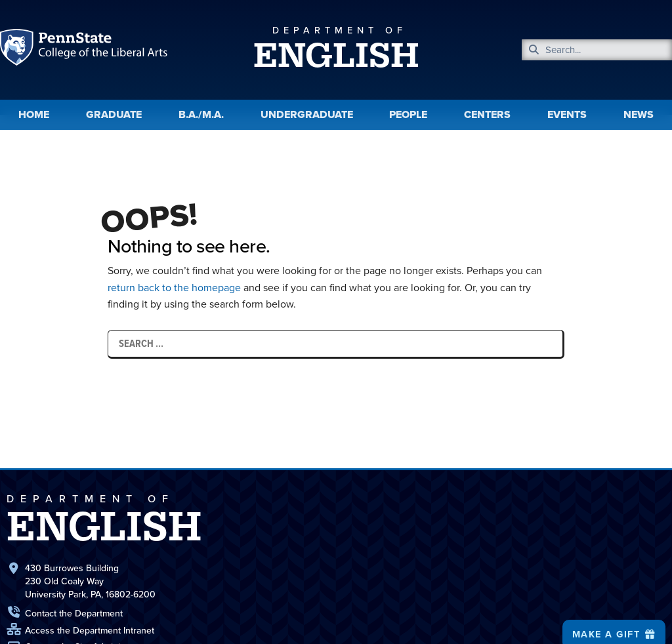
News (639, 114)
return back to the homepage (175, 288)
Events (567, 114)
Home (34, 114)
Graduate (114, 114)
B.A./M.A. (201, 114)
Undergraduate (307, 114)
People (408, 114)
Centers (487, 114)
